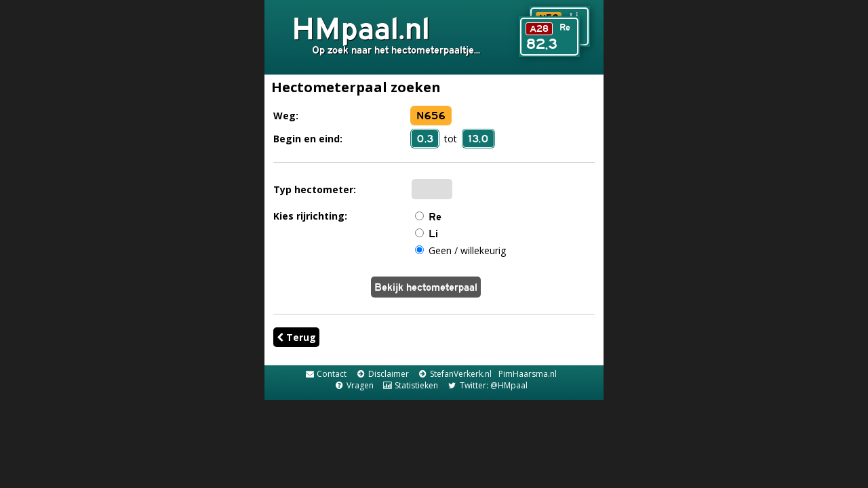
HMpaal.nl (361, 28)
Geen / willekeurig (467, 250)
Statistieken (410, 385)
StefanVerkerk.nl (455, 374)
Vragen (353, 385)
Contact (325, 374)
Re (435, 217)
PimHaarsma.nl (528, 374)
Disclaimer (382, 374)
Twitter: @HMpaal (487, 385)
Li (433, 233)
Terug (296, 337)
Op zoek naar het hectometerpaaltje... (396, 50)
